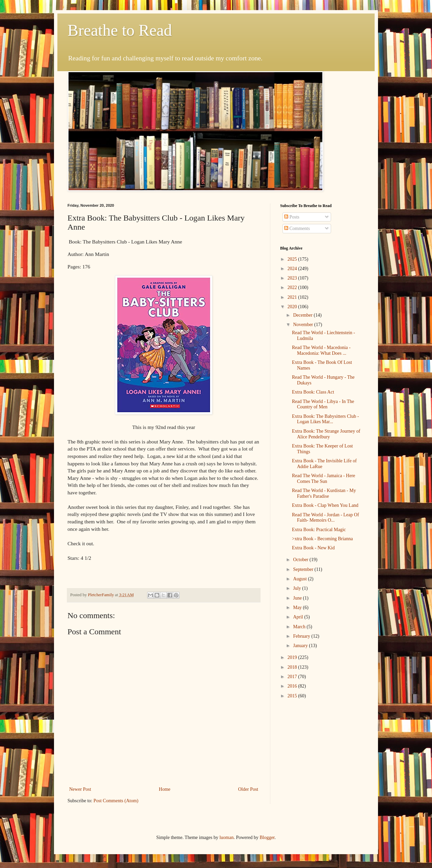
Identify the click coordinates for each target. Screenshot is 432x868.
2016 (293, 686)
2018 (293, 667)
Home (165, 789)
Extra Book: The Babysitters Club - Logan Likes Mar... (325, 419)
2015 (293, 696)
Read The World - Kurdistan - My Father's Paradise (324, 493)
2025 (293, 259)
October (301, 560)
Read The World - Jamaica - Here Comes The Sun (323, 479)
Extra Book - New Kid (313, 548)
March (300, 627)
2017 (293, 677)
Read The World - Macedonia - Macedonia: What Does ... (321, 350)
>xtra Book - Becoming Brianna (322, 539)
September (304, 569)
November (304, 325)
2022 (293, 287)
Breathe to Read (120, 30)
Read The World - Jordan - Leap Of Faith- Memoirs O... (326, 518)
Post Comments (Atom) (116, 801)
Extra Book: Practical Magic (319, 530)
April (299, 617)
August (300, 579)
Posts (292, 217)
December (303, 315)
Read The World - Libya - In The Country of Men (323, 404)
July (298, 588)
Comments (297, 228)
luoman (226, 837)
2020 (293, 307)
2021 (293, 297)
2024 (293, 269)
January (301, 646)
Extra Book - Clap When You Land (325, 505)
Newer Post (80, 789)
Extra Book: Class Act (313, 392)
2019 (293, 657)
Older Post (248, 789)
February (302, 636)
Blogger (267, 837)
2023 (293, 278)
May (298, 607)
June (298, 598)
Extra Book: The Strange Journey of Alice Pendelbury (326, 434)
